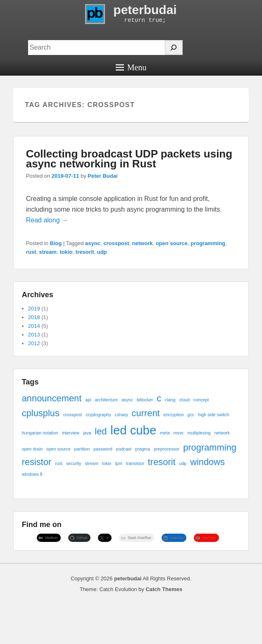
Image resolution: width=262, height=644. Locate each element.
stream (48, 252)
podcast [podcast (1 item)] (124, 449)
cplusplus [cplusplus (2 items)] (41, 413)
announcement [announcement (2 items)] (52, 398)
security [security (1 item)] (74, 463)
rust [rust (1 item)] (59, 463)
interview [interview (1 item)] (71, 433)
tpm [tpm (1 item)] (119, 463)
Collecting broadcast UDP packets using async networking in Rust (129, 159)
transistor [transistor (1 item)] (135, 463)
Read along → (47, 220)
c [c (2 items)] (159, 398)
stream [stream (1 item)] (92, 463)
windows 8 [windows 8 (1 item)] (32, 474)
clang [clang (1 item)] (170, 400)
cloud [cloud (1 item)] (184, 400)
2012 (34, 343)
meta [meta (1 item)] (165, 433)
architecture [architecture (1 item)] (106, 400)
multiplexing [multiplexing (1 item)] (199, 433)
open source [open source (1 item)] (58, 449)
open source (172, 243)
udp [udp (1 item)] (183, 463)
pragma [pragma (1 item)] (143, 449)
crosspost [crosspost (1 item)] (73, 415)
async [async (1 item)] (127, 400)
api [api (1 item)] (88, 400)
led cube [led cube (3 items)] (133, 430)
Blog (56, 243)
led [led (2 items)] (101, 431)
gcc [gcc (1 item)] (191, 415)
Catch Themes (164, 589)
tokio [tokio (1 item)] (107, 463)
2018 (34, 317)
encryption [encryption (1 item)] (174, 415)
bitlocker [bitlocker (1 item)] (145, 400)
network (143, 243)
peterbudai (145, 10)
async (93, 243)
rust (31, 252)
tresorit (85, 252)
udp (102, 252)
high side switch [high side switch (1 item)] (213, 415)
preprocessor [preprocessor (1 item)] (167, 449)
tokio (66, 252)
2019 (34, 309)
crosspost (116, 243)
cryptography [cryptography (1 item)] (98, 415)
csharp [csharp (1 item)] (121, 415)
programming (208, 243)
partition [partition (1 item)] (82, 449)
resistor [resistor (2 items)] (37, 462)
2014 (34, 326)
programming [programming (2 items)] (210, 447)
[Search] (174, 48)
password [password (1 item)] (103, 449)
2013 (34, 335)
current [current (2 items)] (146, 413)
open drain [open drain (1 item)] (32, 449)
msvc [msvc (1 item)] (179, 433)
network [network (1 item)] (222, 433)
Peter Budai (102, 176)
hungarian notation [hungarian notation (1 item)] (40, 433)
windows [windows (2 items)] (207, 462)
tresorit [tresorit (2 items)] (162, 462)
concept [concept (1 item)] (201, 400)
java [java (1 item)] (87, 433)
